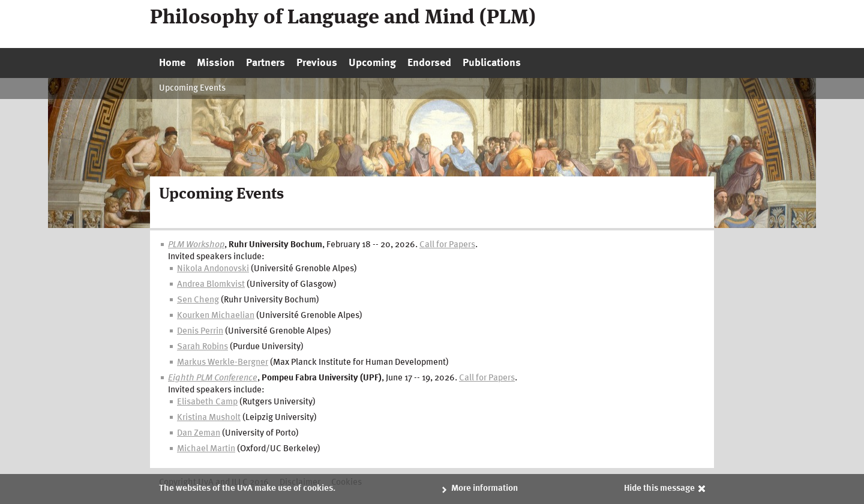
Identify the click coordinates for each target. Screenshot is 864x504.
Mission (216, 63)
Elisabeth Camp (207, 402)
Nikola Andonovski (213, 269)
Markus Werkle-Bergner (223, 363)
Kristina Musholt (209, 418)
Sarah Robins (202, 347)
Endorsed (429, 63)
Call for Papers (447, 245)
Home (172, 63)
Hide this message (659, 489)
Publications (492, 63)
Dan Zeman (199, 433)
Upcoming (372, 63)
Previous (317, 63)
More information (484, 489)
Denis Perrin (200, 331)
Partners (265, 63)
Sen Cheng (198, 300)
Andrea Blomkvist (211, 285)
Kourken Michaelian (216, 316)
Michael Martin (206, 449)
